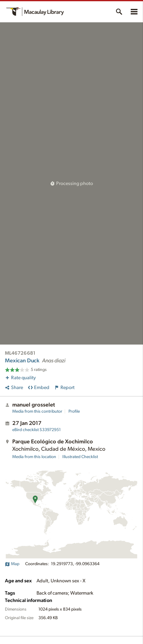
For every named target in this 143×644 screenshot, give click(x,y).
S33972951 (37, 430)
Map (12, 564)
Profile (74, 411)
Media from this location (34, 457)
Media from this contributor (37, 411)
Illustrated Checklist (80, 457)
